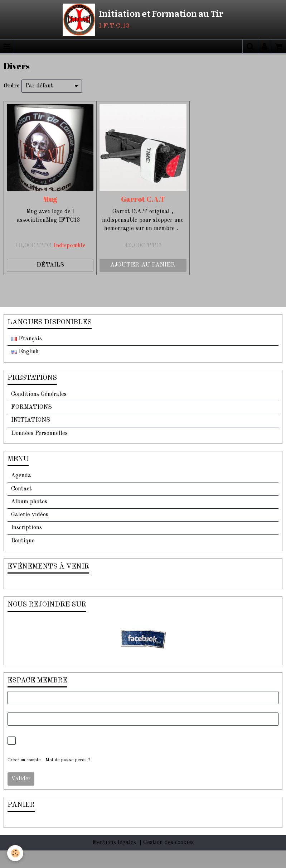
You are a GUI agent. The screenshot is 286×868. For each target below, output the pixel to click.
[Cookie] (15, 853)
